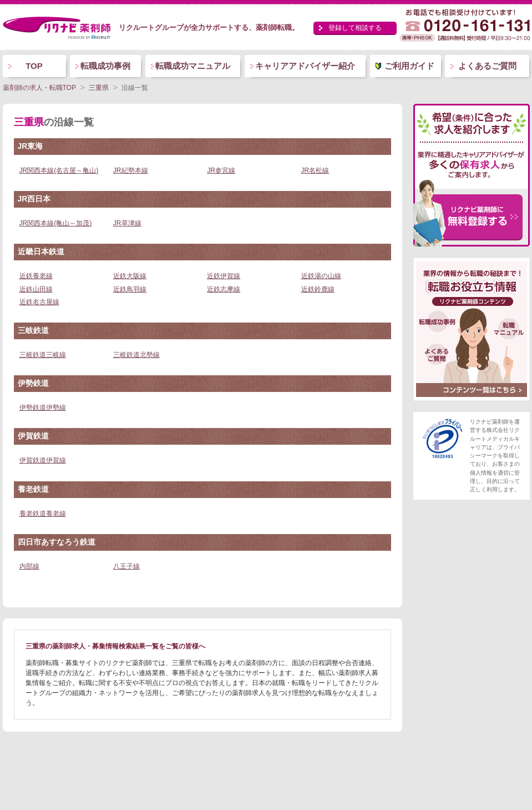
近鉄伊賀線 (224, 276)
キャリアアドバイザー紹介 (305, 66)
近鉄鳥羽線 (130, 289)
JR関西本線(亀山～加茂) (56, 223)
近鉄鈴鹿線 (318, 289)
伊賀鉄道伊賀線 (43, 460)
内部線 (29, 566)
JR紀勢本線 (131, 170)
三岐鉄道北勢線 (136, 355)
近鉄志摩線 (224, 289)
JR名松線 (315, 170)
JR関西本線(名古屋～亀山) (59, 170)
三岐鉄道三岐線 (43, 355)
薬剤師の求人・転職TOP (39, 88)
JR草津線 (127, 223)
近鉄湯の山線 (321, 276)
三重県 (99, 88)
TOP (34, 66)
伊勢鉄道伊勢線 (43, 407)
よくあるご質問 (487, 66)
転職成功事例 (105, 66)
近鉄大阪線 (130, 276)
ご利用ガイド (409, 66)
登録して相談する (355, 28)
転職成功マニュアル (193, 66)
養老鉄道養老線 (43, 514)
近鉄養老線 (36, 276)
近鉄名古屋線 (39, 302)
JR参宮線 (221, 170)
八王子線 (126, 566)
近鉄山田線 (36, 289)
